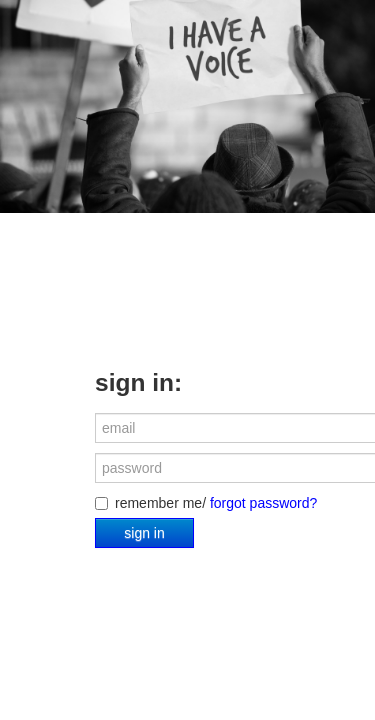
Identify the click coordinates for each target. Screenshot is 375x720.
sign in (144, 533)
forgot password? (263, 503)
